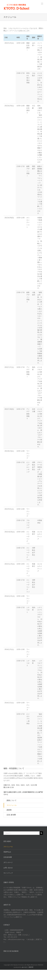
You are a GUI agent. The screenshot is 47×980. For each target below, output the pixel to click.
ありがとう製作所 (28, 967)
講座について (12, 800)
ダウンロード (8, 862)
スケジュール (12, 805)
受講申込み (7, 852)
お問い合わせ (8, 868)
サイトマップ (8, 873)
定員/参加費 (11, 815)
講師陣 (9, 810)
